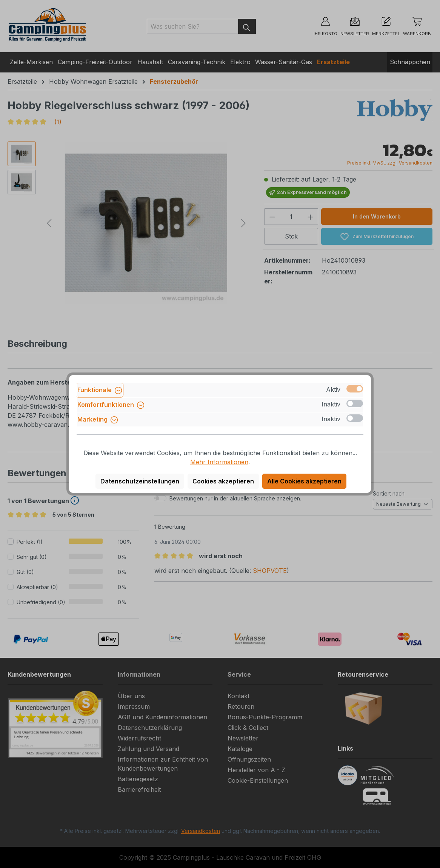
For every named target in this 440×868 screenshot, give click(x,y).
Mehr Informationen (219, 462)
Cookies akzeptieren (223, 481)
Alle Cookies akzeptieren (304, 481)
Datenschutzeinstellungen (140, 481)
